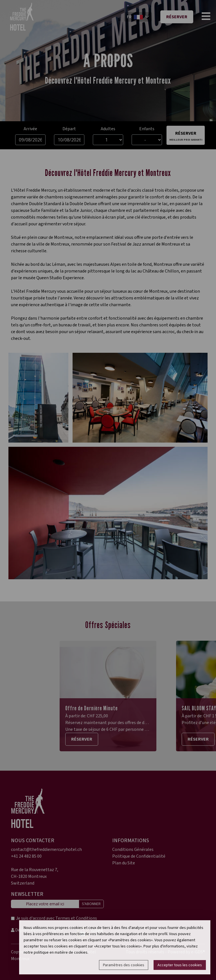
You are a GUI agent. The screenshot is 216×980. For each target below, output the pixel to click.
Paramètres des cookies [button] (124, 965)
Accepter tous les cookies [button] (180, 965)
